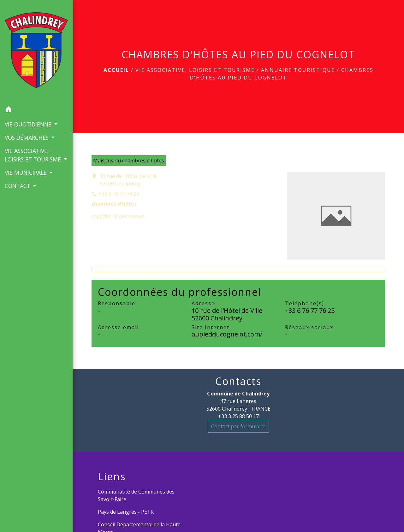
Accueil (116, 70)
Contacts (238, 381)
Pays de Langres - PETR (126, 512)
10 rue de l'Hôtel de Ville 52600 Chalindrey (128, 180)
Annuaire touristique (298, 70)
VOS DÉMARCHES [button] (27, 137)
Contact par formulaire (238, 426)
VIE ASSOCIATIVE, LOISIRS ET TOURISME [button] (34, 155)
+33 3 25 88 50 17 (238, 416)
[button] (36, 110)
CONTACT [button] (18, 186)
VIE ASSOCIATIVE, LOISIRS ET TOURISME (195, 70)
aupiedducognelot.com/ (227, 334)
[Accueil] (36, 52)
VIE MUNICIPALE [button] (27, 172)
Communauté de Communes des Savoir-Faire (136, 495)
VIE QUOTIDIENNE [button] (29, 124)
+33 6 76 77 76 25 (119, 194)
